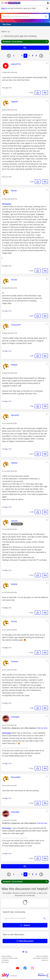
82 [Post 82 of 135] (6, 449)
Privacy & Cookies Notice (10, 958)
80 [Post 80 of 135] (6, 351)
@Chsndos (7, 733)
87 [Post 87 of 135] (6, 703)
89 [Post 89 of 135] (6, 798)
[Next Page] (41, 56)
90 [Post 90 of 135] (6, 853)
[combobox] (23, 16)
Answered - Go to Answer (25, 42)
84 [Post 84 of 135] (6, 570)
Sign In (47, 3)
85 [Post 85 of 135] (6, 608)
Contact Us (45, 960)
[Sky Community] (13, 3)
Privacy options (7, 956)
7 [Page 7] (29, 56)
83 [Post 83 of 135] (6, 507)
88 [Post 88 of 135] (6, 763)
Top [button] (26, 952)
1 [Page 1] (14, 56)
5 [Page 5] (22, 56)
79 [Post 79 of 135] (6, 311)
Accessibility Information (41, 958)
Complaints (5, 960)
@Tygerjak (6, 204)
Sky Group (5, 962)
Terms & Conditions (42, 956)
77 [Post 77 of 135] (6, 177)
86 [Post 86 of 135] (6, 648)
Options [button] (4, 32)
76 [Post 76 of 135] (6, 88)
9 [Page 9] (36, 56)
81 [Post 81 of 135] (6, 401)
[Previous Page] (9, 56)
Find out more (42, 728)
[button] (47, 63)
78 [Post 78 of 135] (6, 266)
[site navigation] (2, 3)
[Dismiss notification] (47, 8)
